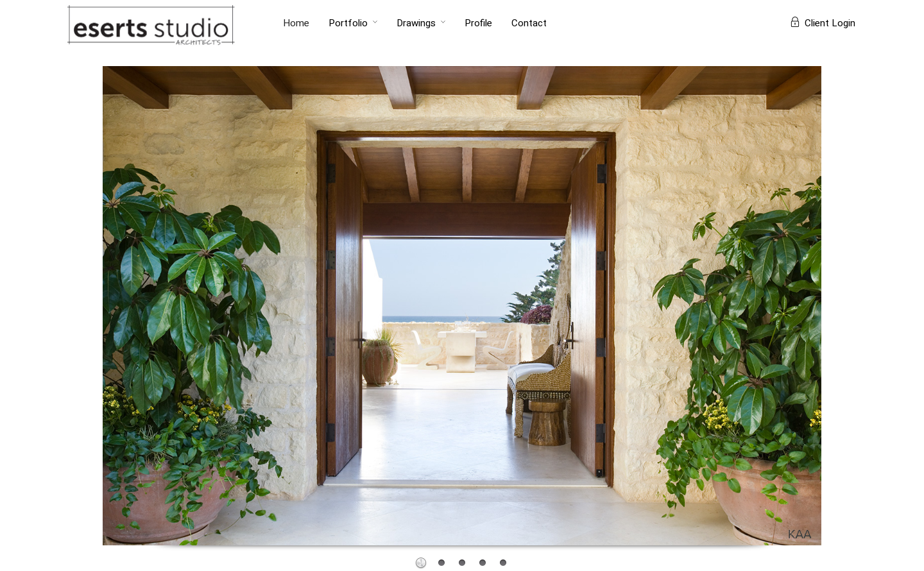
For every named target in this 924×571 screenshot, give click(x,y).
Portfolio (348, 23)
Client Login (823, 23)
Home (296, 23)
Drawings (416, 23)
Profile (478, 23)
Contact (529, 23)
